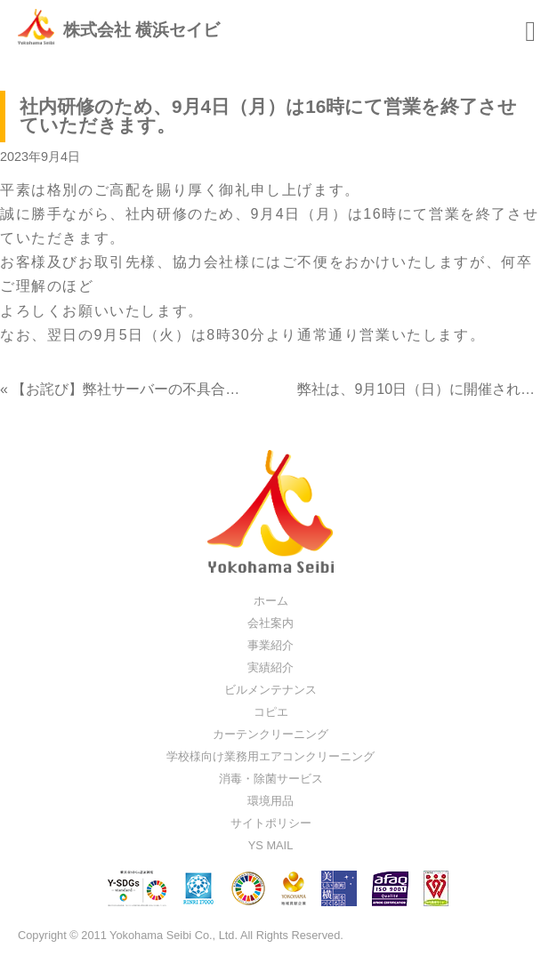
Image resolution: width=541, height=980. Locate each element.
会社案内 (270, 623)
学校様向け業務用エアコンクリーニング (270, 756)
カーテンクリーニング (270, 734)
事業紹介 (270, 645)
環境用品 (270, 801)
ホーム (271, 601)
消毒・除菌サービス (271, 779)
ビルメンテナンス (270, 690)
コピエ (271, 712)
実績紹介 (270, 667)
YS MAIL (271, 845)
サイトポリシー (271, 823)
